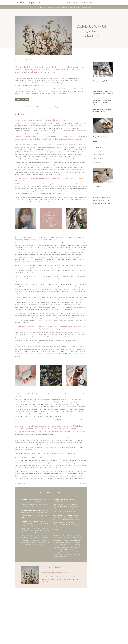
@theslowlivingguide (44, 605)
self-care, (101, 203)
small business (87, 7)
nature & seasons (63, 7)
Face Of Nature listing (22, 99)
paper (108, 200)
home (69, 3)
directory (76, 3)
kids (104, 200)
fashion (95, 200)
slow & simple (41, 7)
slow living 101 (91, 3)
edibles (99, 198)
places (95, 203)
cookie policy (87, 641)
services (107, 203)
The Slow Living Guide (27, 2)
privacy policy (77, 641)
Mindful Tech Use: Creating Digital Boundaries (102, 111)
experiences (106, 198)
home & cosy (51, 7)
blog (83, 3)
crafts (94, 198)
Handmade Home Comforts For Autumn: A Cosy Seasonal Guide (103, 93)
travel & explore (75, 7)
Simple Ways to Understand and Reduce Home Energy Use (102, 102)
